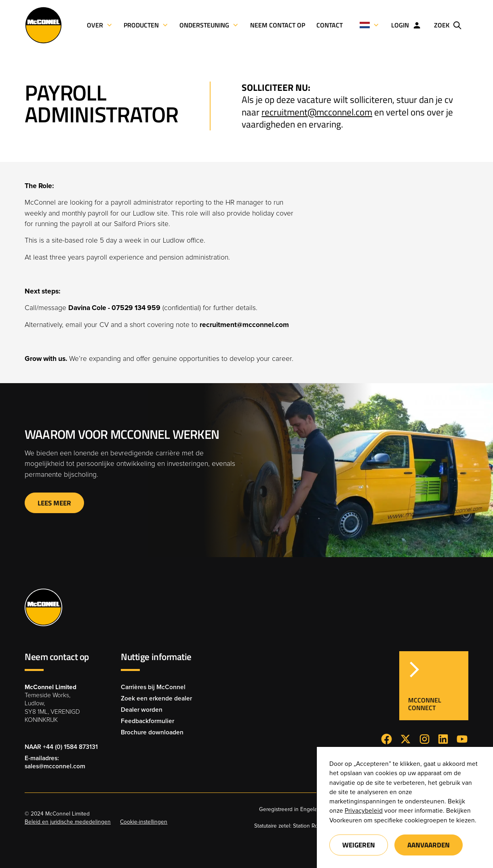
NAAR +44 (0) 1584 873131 (61, 747)
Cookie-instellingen (144, 822)
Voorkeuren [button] (346, 821)
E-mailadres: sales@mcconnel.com (55, 762)
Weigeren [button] (359, 845)
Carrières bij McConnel (153, 687)
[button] (369, 25)
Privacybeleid (364, 811)
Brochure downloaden (152, 733)
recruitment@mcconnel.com (317, 112)
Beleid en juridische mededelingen (68, 822)
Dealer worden (142, 710)
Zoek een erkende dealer (156, 699)
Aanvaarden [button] (429, 845)
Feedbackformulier (147, 721)
